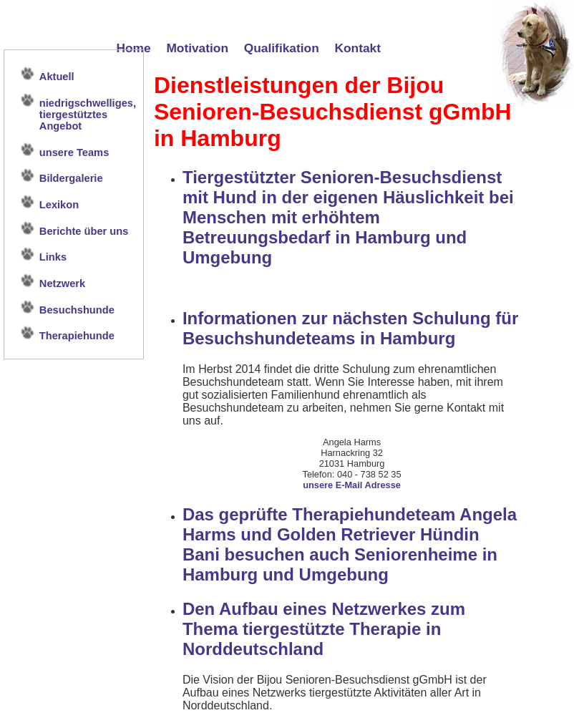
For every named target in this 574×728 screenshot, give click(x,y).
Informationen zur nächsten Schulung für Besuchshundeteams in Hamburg (350, 328)
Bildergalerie (71, 178)
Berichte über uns (84, 231)
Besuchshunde (77, 310)
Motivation (197, 48)
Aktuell (57, 77)
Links (53, 257)
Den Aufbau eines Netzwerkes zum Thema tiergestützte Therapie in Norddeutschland (324, 629)
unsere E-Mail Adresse (352, 485)
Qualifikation (282, 48)
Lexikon (59, 205)
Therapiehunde (77, 336)
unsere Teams (74, 152)
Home (133, 48)
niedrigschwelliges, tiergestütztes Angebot (88, 115)
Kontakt (358, 48)
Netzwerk (62, 283)
